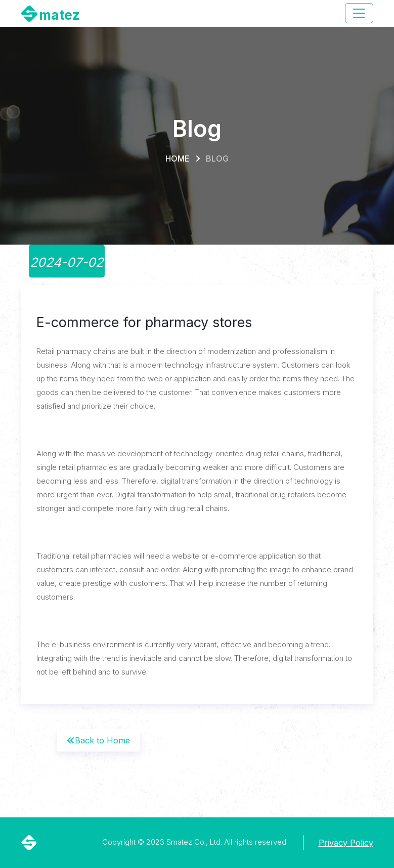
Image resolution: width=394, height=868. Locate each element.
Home (178, 159)
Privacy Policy (346, 843)
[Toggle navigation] (359, 13)
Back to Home (98, 740)
